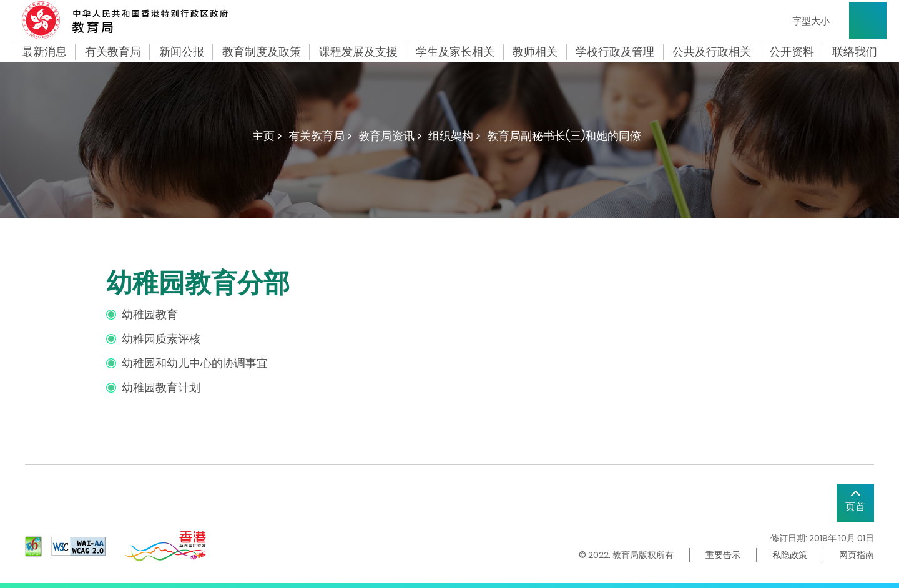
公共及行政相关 (712, 52)
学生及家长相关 (455, 52)
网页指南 (857, 555)
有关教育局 (113, 52)
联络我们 (855, 52)
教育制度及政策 (262, 52)
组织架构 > (454, 136)
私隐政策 (790, 555)
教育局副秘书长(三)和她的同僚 (564, 136)
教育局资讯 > (390, 136)
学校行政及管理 (615, 52)
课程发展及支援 (358, 52)
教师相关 (535, 52)
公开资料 (792, 52)
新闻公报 (182, 52)
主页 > (267, 136)
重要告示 (723, 555)
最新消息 (44, 52)
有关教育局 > (320, 136)
